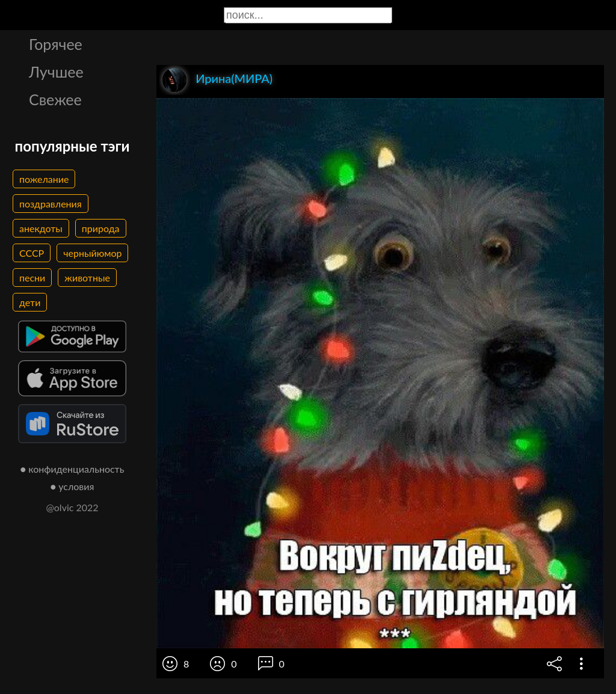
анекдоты (41, 228)
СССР (32, 253)
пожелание (44, 179)
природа (101, 228)
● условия (72, 486)
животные (87, 278)
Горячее (56, 44)
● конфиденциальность (72, 469)
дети (30, 302)
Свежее (55, 99)
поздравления (51, 204)
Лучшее (56, 72)
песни (32, 278)
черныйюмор (92, 253)
